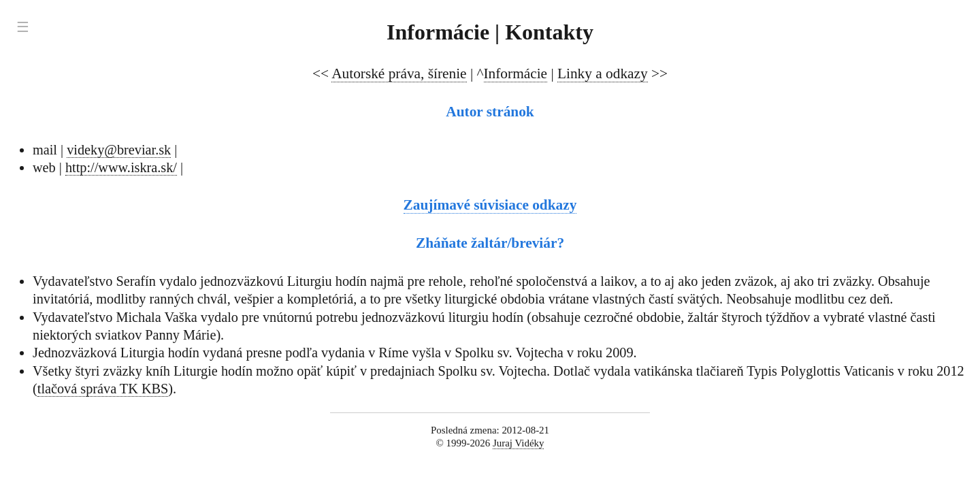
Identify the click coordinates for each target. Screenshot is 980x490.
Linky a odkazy (603, 73)
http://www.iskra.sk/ (121, 167)
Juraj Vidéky (519, 443)
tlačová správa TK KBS (103, 389)
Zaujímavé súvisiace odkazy (490, 205)
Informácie (516, 73)
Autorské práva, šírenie (399, 73)
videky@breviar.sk (119, 150)
